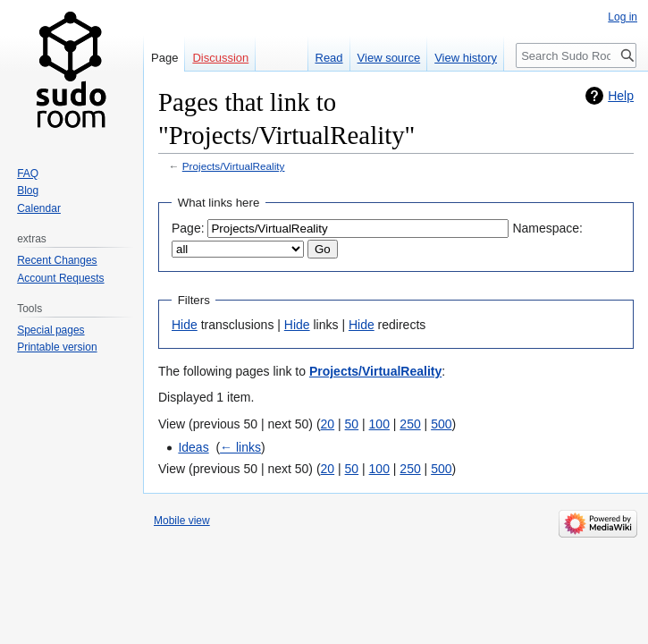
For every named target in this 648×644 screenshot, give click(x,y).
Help (621, 96)
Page (164, 58)
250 (410, 424)
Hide (185, 325)
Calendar (39, 208)
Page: (188, 228)
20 (328, 424)
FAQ (28, 174)
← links (240, 447)
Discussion (220, 58)
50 (352, 424)
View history (466, 58)
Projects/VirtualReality (234, 166)
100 (379, 424)
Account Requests (60, 278)
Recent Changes (57, 260)
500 (441, 424)
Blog (28, 191)
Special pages (50, 330)
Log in (623, 17)
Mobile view (182, 521)
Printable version (57, 347)
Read (329, 58)
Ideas (193, 447)
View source (389, 58)
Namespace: (547, 228)
